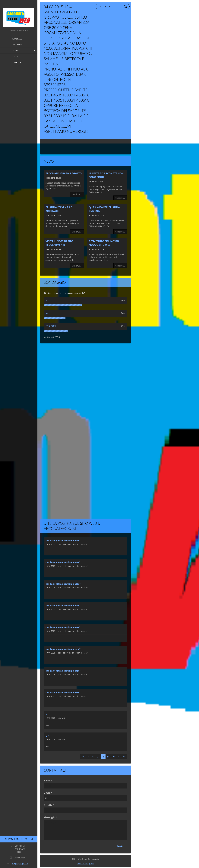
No (47, 313)
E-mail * (48, 793)
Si (46, 300)
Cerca (126, 7)
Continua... (77, 194)
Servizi (17, 50)
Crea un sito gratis (85, 863)
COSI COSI (51, 326)
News (17, 56)
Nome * (48, 781)
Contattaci (17, 62)
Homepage (17, 39)
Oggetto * (49, 805)
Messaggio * (50, 817)
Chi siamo (17, 45)
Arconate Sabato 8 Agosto (64, 173)
